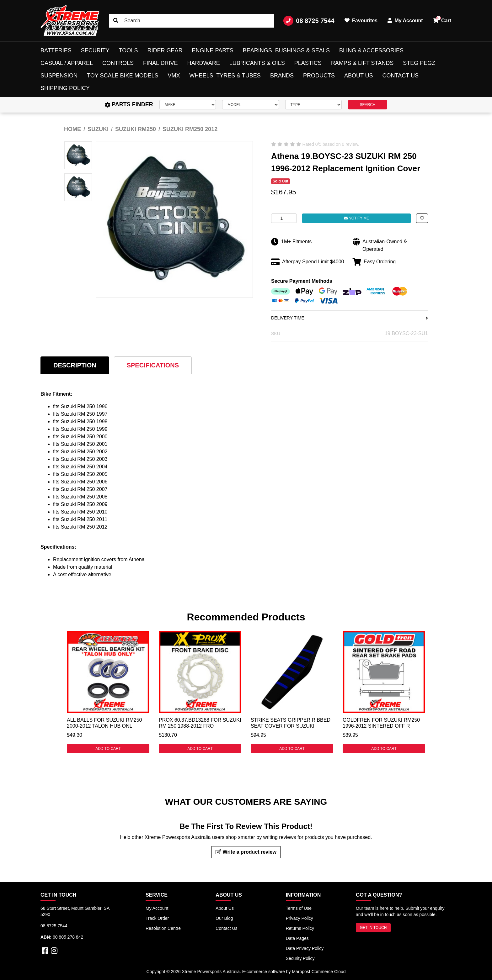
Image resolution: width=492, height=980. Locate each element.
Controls (118, 63)
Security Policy (300, 958)
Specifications (153, 365)
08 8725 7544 (309, 21)
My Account (157, 908)
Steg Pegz (419, 63)
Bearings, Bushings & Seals (286, 50)
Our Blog (224, 918)
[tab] (75, 365)
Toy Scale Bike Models (123, 76)
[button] (422, 218)
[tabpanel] (108, 692)
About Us (359, 76)
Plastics (308, 63)
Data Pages (297, 938)
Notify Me (356, 218)
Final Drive (160, 63)
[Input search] (191, 21)
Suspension (59, 76)
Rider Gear (165, 50)
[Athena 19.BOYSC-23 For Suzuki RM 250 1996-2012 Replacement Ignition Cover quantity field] (284, 218)
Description (75, 365)
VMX (174, 76)
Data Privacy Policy (305, 948)
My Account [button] (405, 21)
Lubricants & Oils (257, 63)
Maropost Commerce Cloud (319, 972)
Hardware (203, 63)
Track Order (157, 918)
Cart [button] (442, 19)
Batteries (56, 50)
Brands (282, 76)
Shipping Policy (65, 88)
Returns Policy (300, 928)
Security (95, 50)
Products (319, 76)
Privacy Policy (299, 918)
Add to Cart (108, 749)
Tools (128, 50)
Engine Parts (212, 50)
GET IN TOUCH (373, 928)
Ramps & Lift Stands (362, 63)
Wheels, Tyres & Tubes (225, 76)
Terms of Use (299, 908)
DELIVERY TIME (350, 318)
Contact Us (401, 76)
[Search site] (116, 21)
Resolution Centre (163, 928)
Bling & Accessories (371, 50)
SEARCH (367, 105)
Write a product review (246, 852)
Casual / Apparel (67, 63)
